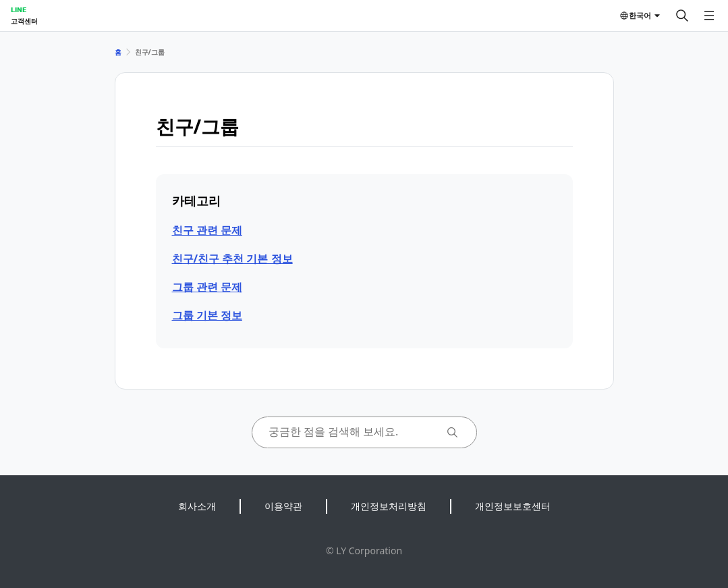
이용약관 (283, 506)
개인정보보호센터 (513, 506)
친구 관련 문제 (207, 230)
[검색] (682, 16)
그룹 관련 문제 (207, 287)
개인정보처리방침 (389, 506)
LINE (19, 9)
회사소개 (197, 506)
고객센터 (24, 21)
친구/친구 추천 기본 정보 (232, 259)
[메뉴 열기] (709, 16)
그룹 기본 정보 (207, 315)
